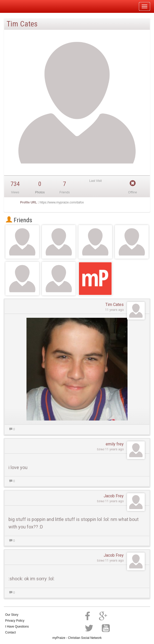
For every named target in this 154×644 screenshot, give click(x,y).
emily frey (115, 444)
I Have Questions (17, 627)
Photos (40, 192)
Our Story (12, 615)
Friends (19, 220)
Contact (10, 632)
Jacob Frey (114, 496)
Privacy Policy (15, 621)
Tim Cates (115, 305)
